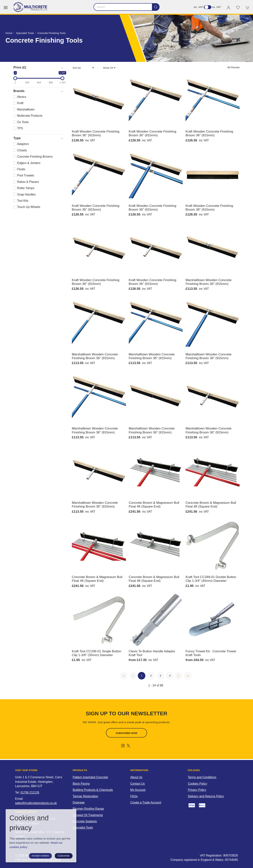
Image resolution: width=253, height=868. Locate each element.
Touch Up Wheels (27, 207)
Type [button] (17, 138)
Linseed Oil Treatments (88, 815)
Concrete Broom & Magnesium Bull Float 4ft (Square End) (154, 505)
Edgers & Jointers (27, 163)
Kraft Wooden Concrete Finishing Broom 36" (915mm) (96, 133)
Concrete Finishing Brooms (33, 157)
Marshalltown (24, 109)
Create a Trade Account (146, 802)
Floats (19, 169)
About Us (136, 777)
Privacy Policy (197, 790)
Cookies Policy (198, 784)
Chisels (20, 150)
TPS (18, 128)
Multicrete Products (28, 116)
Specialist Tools (25, 33)
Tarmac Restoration (85, 796)
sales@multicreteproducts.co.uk (36, 803)
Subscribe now (127, 733)
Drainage (79, 802)
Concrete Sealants (85, 821)
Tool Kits (21, 201)
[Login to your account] (228, 8)
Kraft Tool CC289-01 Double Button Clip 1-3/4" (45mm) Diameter (211, 579)
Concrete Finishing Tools (52, 33)
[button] (6, 8)
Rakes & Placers (26, 182)
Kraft (18, 103)
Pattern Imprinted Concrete (90, 777)
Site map (64, 854)
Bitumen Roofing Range (88, 809)
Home (9, 33)
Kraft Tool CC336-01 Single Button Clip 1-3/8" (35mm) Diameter (97, 653)
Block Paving (81, 784)
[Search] (126, 7)
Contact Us (138, 784)
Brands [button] (19, 91)
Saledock (55, 858)
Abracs (20, 97)
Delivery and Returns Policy (206, 796)
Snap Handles (25, 194)
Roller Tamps (24, 188)
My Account (138, 790)
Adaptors (21, 144)
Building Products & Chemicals (93, 790)
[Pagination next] (178, 676)
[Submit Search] (156, 7)
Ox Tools (21, 122)
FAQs (134, 796)
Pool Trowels (24, 175)
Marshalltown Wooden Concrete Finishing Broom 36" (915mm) (209, 282)
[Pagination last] (188, 676)
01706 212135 (30, 792)
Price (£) (20, 67)
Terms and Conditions (202, 777)
